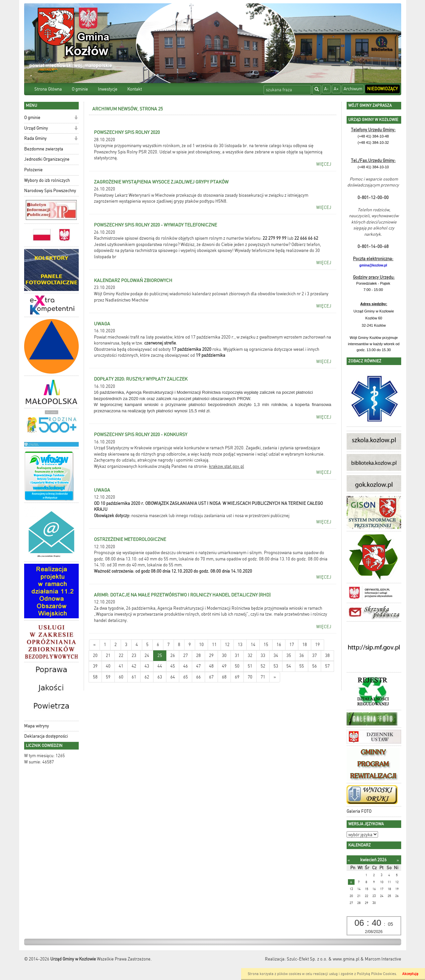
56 (315, 666)
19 (318, 645)
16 (279, 645)
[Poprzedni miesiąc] (349, 860)
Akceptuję (410, 974)
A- (326, 89)
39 (95, 666)
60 (121, 677)
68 (224, 677)
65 (186, 677)
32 (250, 655)
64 (173, 677)
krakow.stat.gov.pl (227, 466)
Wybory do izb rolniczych (47, 180)
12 (227, 645)
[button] (76, 118)
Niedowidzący (382, 89)
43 (147, 666)
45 (173, 666)
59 (108, 677)
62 (147, 677)
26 (173, 655)
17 (292, 645)
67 (211, 677)
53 (276, 666)
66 (198, 677)
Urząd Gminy (36, 128)
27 (186, 655)
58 (95, 677)
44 (160, 666)
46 (186, 666)
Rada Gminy (35, 138)
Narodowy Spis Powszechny (50, 191)
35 (289, 655)
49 (224, 666)
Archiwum (353, 89)
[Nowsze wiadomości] (94, 645)
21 (108, 655)
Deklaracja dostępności (46, 736)
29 (211, 655)
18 (305, 645)
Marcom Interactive (383, 959)
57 (327, 666)
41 (121, 666)
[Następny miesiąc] (398, 860)
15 (266, 645)
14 (253, 645)
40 (108, 666)
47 (198, 666)
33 (263, 655)
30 (224, 655)
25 (160, 655)
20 (95, 655)
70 (250, 677)
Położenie (33, 170)
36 (302, 655)
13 (240, 645)
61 (134, 677)
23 (134, 655)
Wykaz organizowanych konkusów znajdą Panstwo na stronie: (151, 466)
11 (214, 645)
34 (276, 655)
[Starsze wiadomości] (275, 677)
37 (315, 655)
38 (327, 655)
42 (134, 666)
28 (198, 655)
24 (147, 655)
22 (121, 655)
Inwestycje (108, 89)
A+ (336, 89)
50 (237, 666)
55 (302, 666)
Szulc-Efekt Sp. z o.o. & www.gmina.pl (323, 959)
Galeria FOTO (359, 811)
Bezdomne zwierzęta (44, 149)
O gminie (80, 89)
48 (211, 666)
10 (201, 645)
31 (237, 655)
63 (160, 677)
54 (289, 666)
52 (263, 666)
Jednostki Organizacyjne (47, 159)
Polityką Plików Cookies (376, 974)
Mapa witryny (37, 726)
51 (250, 666)
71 (263, 677)
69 (237, 677)
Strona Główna (48, 89)
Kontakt (135, 89)
